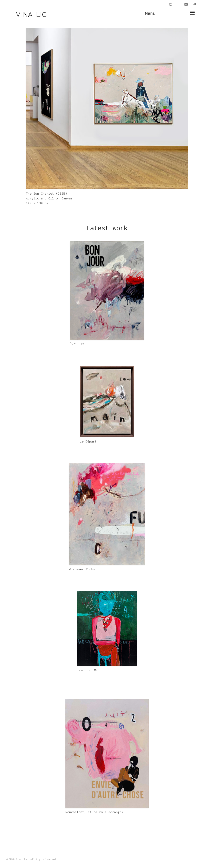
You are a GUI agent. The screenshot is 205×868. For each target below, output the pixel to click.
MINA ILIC (31, 14)
